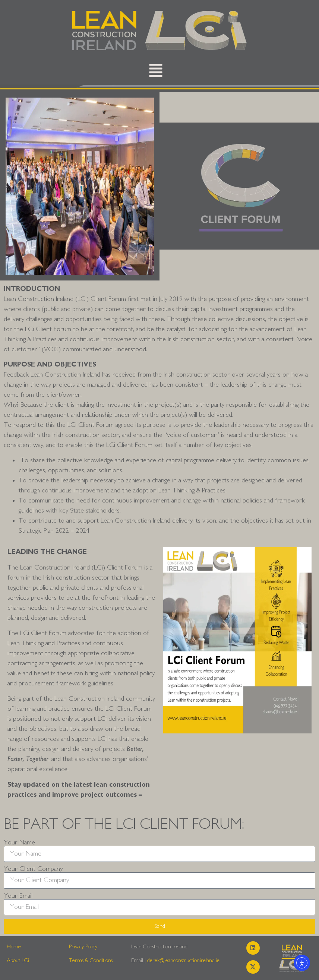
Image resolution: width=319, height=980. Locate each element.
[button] (156, 72)
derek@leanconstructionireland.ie (183, 960)
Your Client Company (33, 869)
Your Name (19, 843)
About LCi (18, 960)
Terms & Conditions (91, 960)
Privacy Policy (83, 947)
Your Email (18, 896)
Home (14, 947)
